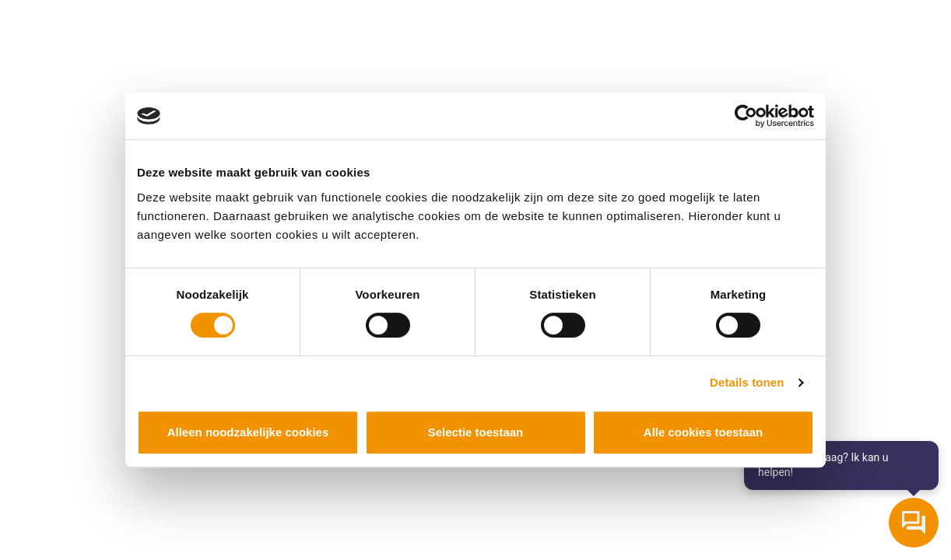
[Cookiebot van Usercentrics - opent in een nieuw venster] (746, 116)
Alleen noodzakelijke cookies (248, 432)
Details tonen (747, 382)
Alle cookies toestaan (703, 432)
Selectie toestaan (476, 432)
